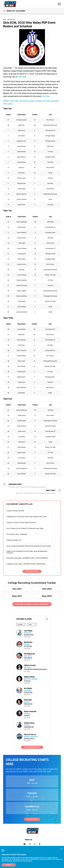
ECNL (5, 20)
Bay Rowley (28, 642)
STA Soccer (28, 646)
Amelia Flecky (29, 723)
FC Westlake (28, 692)
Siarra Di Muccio (30, 734)
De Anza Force (29, 635)
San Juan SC (28, 658)
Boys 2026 (47, 596)
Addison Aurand (30, 665)
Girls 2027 (17, 589)
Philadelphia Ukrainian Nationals (36, 669)
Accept (9, 865)
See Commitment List (32, 747)
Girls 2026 (47, 589)
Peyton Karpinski (30, 711)
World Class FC (29, 738)
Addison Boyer (29, 677)
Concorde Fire (29, 727)
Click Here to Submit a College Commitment (32, 604)
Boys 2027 (17, 596)
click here (46, 96)
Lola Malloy (28, 631)
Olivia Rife (28, 700)
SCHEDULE (21, 77)
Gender (20, 625)
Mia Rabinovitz (29, 654)
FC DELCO (27, 715)
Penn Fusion (28, 704)
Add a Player (32, 819)
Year (30, 625)
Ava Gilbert (28, 688)
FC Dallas (27, 681)
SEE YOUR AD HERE (32, 571)
